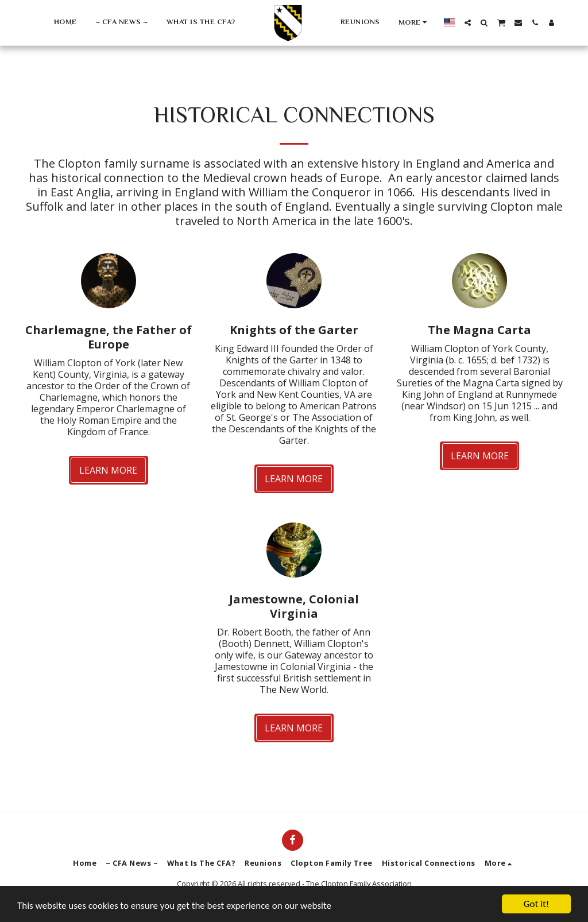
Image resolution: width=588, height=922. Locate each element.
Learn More (108, 470)
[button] (468, 23)
